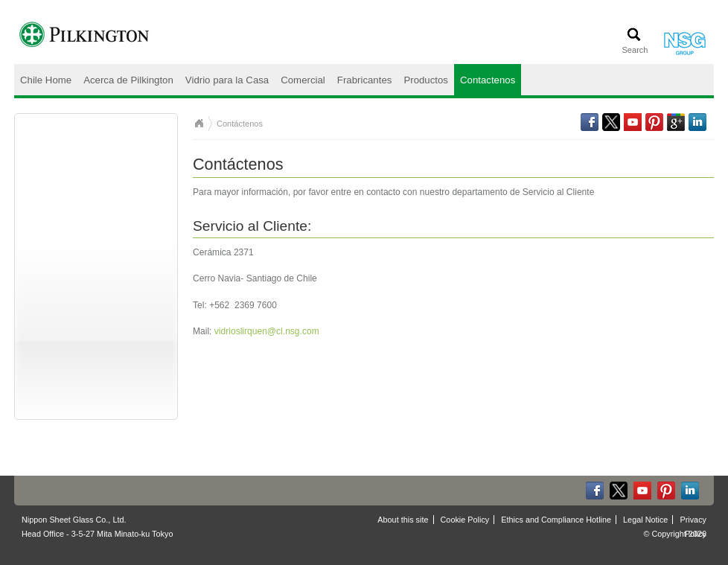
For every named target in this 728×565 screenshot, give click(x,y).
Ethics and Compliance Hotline (556, 520)
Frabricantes (365, 80)
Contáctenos (240, 124)
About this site (403, 520)
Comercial (303, 80)
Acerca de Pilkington (128, 80)
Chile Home (46, 80)
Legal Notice (645, 520)
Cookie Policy (465, 520)
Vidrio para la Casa (227, 80)
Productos (426, 80)
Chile (199, 124)
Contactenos (488, 80)
